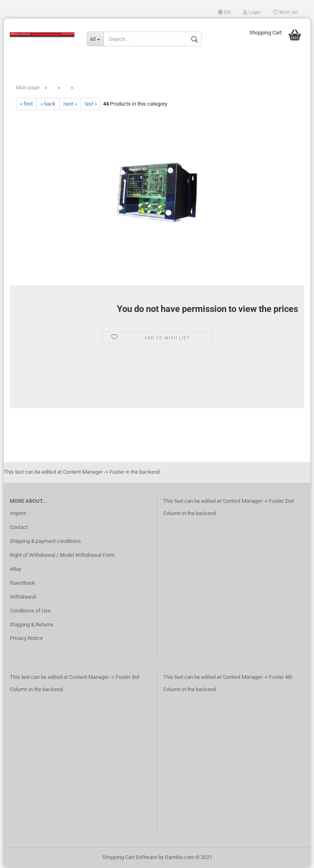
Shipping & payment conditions (45, 541)
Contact (19, 527)
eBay (16, 569)
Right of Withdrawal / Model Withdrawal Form (62, 555)
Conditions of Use (30, 611)
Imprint (18, 513)
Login (252, 12)
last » (91, 104)
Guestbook (22, 583)
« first (26, 104)
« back (48, 104)
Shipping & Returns (32, 625)
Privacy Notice (26, 638)
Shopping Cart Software (130, 857)
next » (70, 104)
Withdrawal (23, 597)
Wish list (286, 12)
